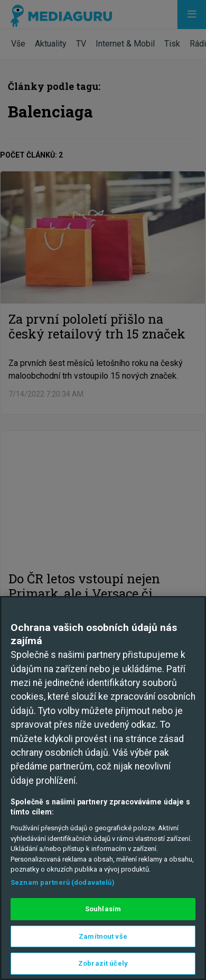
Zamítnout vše (103, 936)
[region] (103, 788)
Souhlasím (103, 909)
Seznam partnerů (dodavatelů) (63, 882)
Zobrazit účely (103, 963)
